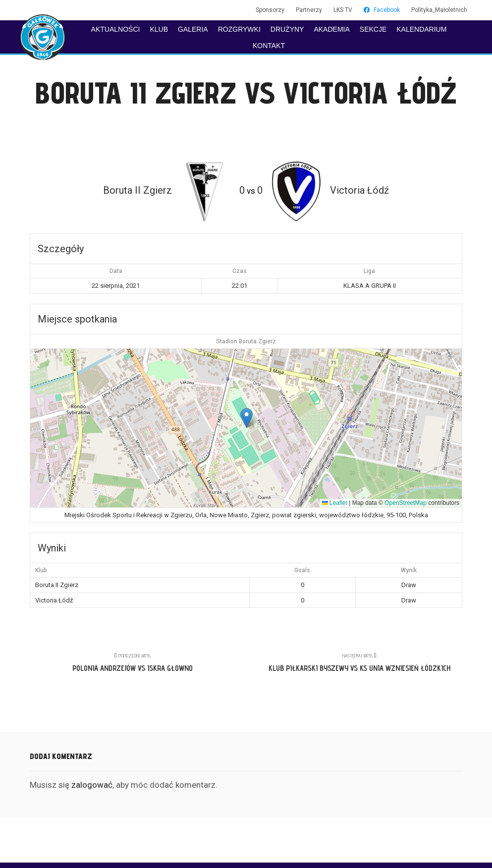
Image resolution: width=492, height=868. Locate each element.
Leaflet (335, 503)
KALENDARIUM (421, 29)
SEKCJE (373, 29)
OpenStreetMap (406, 503)
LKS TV (343, 10)
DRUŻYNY (287, 29)
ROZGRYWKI (239, 29)
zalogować (92, 785)
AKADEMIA (331, 29)
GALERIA (193, 29)
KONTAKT (269, 46)
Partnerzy (309, 10)
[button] (246, 418)
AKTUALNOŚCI (116, 29)
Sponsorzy (270, 10)
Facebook (382, 10)
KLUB (159, 29)
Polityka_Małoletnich (439, 10)
